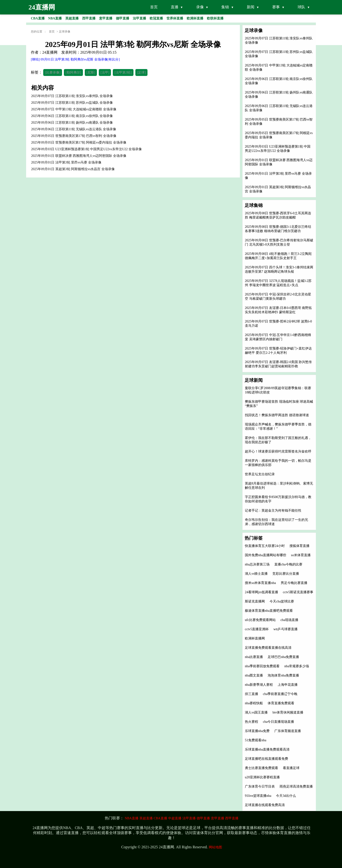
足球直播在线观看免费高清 (265, 805)
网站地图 (215, 847)
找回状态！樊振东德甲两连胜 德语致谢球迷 (277, 415)
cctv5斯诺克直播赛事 (298, 592)
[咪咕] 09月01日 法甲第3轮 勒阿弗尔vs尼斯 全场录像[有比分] (75, 59)
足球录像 (65, 32)
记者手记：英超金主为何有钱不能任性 (273, 511)
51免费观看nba (256, 740)
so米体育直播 (301, 555)
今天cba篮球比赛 (282, 601)
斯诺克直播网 (255, 601)
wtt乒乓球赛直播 (285, 629)
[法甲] (105, 72)
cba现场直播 (289, 620)
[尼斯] (91, 72)
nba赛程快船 (254, 703)
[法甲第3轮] (123, 72)
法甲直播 (189, 818)
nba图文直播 (254, 675)
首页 (154, 7)
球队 (301, 7)
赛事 (276, 7)
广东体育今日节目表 (260, 786)
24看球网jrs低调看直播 (261, 592)
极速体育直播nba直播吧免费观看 (269, 611)
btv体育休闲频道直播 (288, 712)
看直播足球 (291, 768)
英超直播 (146, 818)
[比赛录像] (53, 72)
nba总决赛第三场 (257, 564)
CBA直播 (160, 818)
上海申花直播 (288, 685)
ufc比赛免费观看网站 (260, 620)
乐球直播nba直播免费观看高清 (267, 749)
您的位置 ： (39, 32)
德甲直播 (203, 818)
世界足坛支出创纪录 (260, 474)
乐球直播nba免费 (257, 731)
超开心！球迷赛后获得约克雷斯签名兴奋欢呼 (278, 451)
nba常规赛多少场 (297, 666)
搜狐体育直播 (299, 546)
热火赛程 (252, 722)
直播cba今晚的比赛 (288, 564)
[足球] (141, 72)
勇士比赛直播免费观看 (261, 768)
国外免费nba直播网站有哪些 (266, 555)
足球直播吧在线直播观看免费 (266, 759)
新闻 (251, 7)
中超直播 (175, 818)
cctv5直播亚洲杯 (257, 629)
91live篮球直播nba (258, 796)
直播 (175, 7)
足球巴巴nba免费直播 (283, 657)
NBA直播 (132, 818)
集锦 (225, 7)
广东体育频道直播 (288, 731)
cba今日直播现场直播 (278, 722)
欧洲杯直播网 (255, 638)
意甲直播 (218, 818)
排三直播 (252, 694)
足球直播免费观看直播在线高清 (268, 648)
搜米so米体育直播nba (260, 583)
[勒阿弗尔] (73, 72)
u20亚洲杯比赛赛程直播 (262, 777)
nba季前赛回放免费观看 (262, 666)
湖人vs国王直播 (256, 712)
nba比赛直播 (254, 657)
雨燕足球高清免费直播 (296, 786)
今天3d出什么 (286, 796)
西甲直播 (232, 818)
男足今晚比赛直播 (294, 583)
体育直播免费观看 (281, 703)
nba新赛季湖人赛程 (259, 685)
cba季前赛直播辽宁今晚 (280, 694)
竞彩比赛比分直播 (286, 574)
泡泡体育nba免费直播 (283, 675)
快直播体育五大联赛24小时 (265, 546)
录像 (200, 7)
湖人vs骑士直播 (256, 574)
